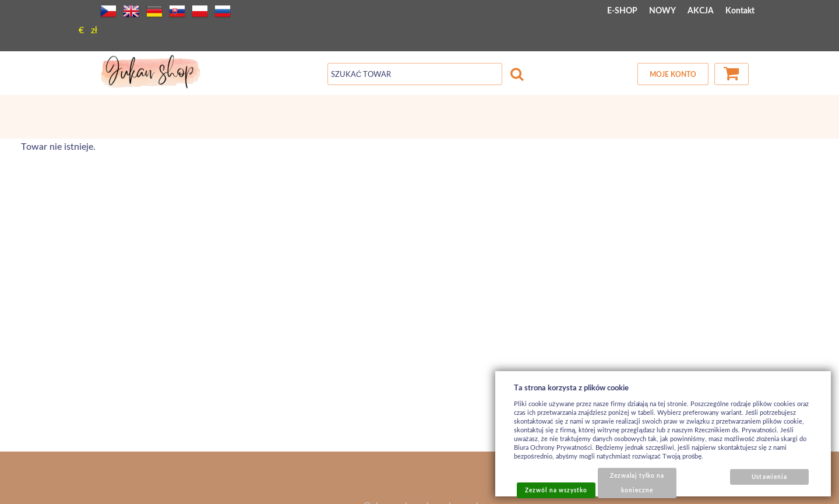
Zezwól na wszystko (556, 490)
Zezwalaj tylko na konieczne (637, 483)
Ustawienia (769, 477)
